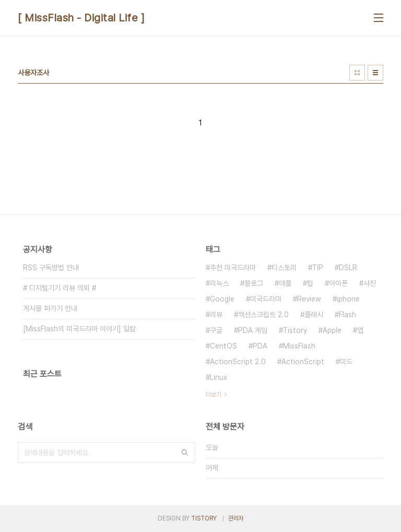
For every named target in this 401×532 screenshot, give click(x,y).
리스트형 (375, 73)
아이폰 (338, 283)
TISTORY (204, 518)
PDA (260, 346)
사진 (370, 283)
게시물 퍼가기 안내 (50, 308)
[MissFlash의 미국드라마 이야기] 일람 (79, 329)
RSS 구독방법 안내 (51, 268)
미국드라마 (266, 299)
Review (309, 299)
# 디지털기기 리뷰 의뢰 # (60, 288)
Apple (332, 330)
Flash (347, 315)
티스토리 (284, 268)
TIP (318, 268)
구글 (216, 330)
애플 (285, 283)
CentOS (223, 346)
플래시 (314, 315)
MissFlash (299, 346)
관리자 (236, 518)
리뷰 (216, 315)
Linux (219, 377)
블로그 (254, 283)
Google (222, 299)
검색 (185, 453)
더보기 (214, 395)
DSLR (348, 268)
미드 (346, 362)
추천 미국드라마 (233, 268)
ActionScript (303, 362)
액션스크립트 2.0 (263, 315)
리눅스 (219, 283)
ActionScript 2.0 (238, 362)
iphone (348, 299)
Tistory (295, 330)
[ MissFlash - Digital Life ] (81, 18)
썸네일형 (357, 73)
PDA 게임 (253, 330)
